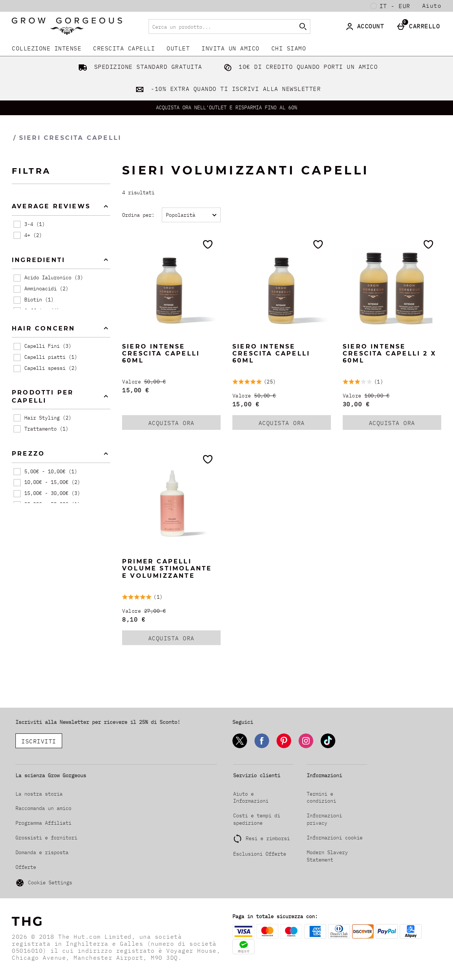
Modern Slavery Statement (327, 856)
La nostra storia (39, 794)
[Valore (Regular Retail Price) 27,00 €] (171, 611)
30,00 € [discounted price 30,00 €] (356, 404)
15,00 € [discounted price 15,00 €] (136, 390)
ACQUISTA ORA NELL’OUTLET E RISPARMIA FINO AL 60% (226, 107)
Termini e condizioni (321, 797)
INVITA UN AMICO (231, 48)
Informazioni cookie (335, 838)
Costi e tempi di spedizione (257, 819)
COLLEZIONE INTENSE (47, 48)
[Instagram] (306, 747)
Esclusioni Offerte (260, 854)
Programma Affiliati (43, 823)
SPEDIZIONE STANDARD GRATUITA (139, 67)
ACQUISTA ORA (181, 424)
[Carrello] (420, 26)
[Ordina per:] (191, 215)
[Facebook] (262, 747)
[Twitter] (240, 747)
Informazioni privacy (324, 819)
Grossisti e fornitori (46, 838)
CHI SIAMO (289, 48)
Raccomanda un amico (43, 808)
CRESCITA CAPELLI (124, 48)
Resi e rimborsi (268, 838)
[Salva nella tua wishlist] (208, 244)
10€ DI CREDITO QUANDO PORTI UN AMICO (299, 67)
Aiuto (432, 6)
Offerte (26, 867)
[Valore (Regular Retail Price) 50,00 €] (171, 382)
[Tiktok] (328, 747)
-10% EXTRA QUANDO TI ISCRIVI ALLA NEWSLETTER (227, 89)
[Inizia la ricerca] (303, 26)
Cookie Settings (44, 883)
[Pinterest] (284, 747)
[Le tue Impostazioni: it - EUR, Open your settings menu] (390, 6)
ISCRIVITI (39, 741)
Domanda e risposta (42, 852)
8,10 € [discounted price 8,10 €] (134, 619)
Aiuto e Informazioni (251, 797)
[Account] (366, 26)
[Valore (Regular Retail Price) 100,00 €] (392, 396)
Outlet (178, 48)
